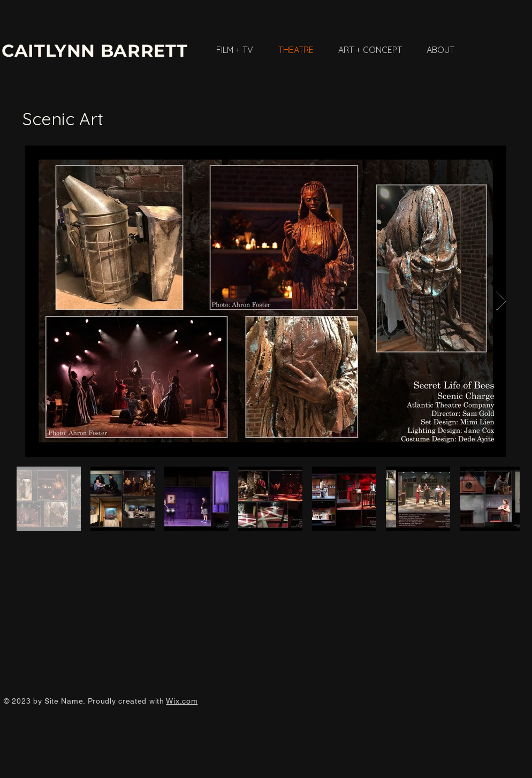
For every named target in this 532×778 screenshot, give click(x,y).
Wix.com (182, 701)
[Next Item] (501, 301)
